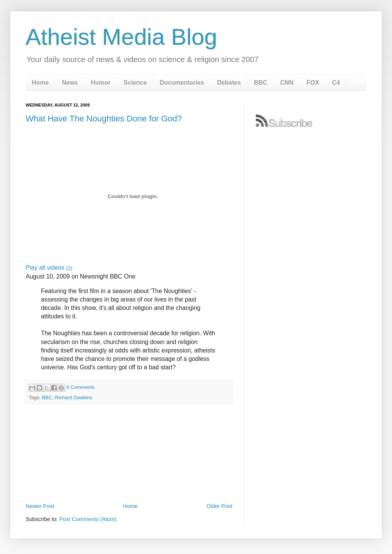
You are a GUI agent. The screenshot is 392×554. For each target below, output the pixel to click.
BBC (261, 83)
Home (40, 83)
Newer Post (40, 506)
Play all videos (49, 268)
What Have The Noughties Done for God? (104, 119)
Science (135, 83)
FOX (313, 83)
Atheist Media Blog (121, 37)
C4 (336, 83)
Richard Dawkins (73, 397)
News (70, 83)
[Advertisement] (129, 480)
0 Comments (81, 387)
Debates (229, 83)
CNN (287, 83)
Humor (101, 83)
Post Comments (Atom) (88, 519)
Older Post (219, 506)
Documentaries (182, 83)
